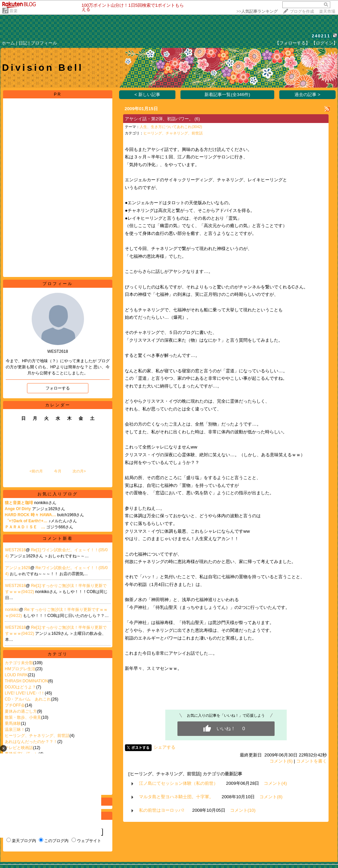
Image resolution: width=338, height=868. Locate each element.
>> (257, 11)
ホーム (8, 43)
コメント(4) (275, 783)
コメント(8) (271, 797)
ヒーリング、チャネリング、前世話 (37, 736)
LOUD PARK (16, 675)
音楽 (13, 11)
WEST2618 (15, 550)
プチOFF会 (15, 705)
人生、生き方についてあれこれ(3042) (171, 127)
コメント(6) (281, 761)
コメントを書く (312, 761)
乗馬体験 (13, 723)
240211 (321, 36)
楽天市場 (327, 11)
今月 (58, 471)
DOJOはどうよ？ (20, 687)
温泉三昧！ (15, 730)
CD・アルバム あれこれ (28, 699)
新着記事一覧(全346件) (227, 95)
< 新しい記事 (148, 95)
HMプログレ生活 (20, 669)
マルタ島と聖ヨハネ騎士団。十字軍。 (176, 797)
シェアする (164, 747)
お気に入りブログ (58, 494)
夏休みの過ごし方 (21, 711)
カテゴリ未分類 (19, 663)
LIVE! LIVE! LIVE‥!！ (25, 693)
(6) (197, 119)
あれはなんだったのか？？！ (31, 742)
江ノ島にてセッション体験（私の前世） (178, 783)
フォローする (58, 388)
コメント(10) (243, 810)
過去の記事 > (307, 95)
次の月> (79, 471)
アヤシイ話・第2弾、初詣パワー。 (159, 119)
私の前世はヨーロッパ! (162, 810)
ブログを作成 (302, 11)
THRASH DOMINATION (26, 681)
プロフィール (44, 43)
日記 (23, 43)
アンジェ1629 (18, 568)
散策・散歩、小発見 (23, 717)
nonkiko (12, 610)
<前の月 (36, 471)
